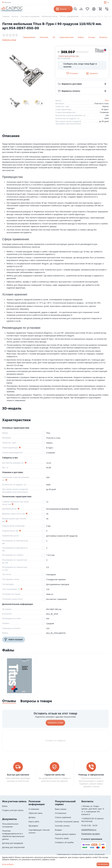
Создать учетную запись (13, 810)
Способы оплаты (62, 826)
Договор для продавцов (13, 843)
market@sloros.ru (89, 830)
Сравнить (92, 73)
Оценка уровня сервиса (65, 834)
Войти (5, 806)
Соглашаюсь (103, 864)
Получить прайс (62, 838)
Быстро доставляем (18, 775)
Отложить (72, 73)
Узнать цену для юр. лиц (69, 56)
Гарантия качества (55, 775)
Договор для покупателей (13, 847)
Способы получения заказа (67, 822)
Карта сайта (34, 822)
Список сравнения (63, 817)
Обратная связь (35, 813)
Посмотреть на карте (90, 834)
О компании (34, 809)
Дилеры (32, 817)
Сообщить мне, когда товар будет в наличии (78, 65)
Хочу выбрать (8, 864)
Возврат (59, 830)
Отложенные (61, 813)
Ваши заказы (61, 809)
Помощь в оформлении (91, 775)
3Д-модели (33, 826)
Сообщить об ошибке (64, 842)
